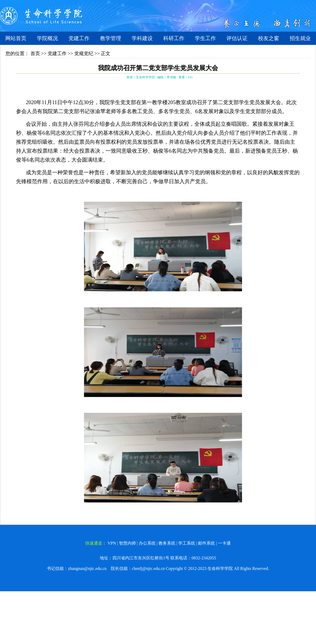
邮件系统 (206, 543)
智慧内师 (127, 543)
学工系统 (187, 543)
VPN (112, 543)
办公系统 (147, 543)
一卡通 (224, 543)
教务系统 (167, 543)
